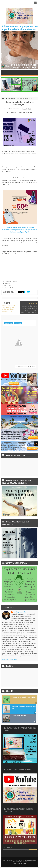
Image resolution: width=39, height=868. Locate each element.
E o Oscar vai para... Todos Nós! (19, 716)
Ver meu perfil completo (9, 659)
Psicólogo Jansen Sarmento (22, 612)
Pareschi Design (22, 864)
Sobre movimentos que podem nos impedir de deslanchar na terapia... (20, 28)
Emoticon (18, 323)
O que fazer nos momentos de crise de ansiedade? (24, 697)
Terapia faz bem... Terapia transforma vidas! (24, 861)
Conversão (8, 323)
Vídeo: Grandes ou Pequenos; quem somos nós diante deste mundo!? (8, 309)
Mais (28, 292)
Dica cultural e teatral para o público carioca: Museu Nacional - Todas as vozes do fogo (29, 309)
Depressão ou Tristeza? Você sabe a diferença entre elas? (24, 707)
